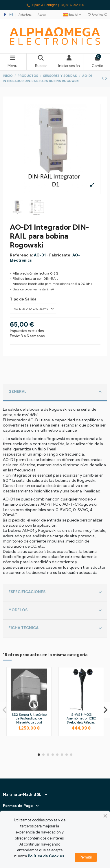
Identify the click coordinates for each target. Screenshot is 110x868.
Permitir (86, 857)
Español (73, 15)
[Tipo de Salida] (33, 309)
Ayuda (42, 15)
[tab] (55, 393)
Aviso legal (26, 15)
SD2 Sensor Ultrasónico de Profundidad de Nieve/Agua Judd (29, 718)
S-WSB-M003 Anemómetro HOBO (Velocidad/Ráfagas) (81, 718)
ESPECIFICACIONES (55, 592)
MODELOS (55, 610)
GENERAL (55, 392)
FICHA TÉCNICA (55, 628)
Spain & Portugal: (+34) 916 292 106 (55, 5)
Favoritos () (97, 15)
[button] (39, 755)
